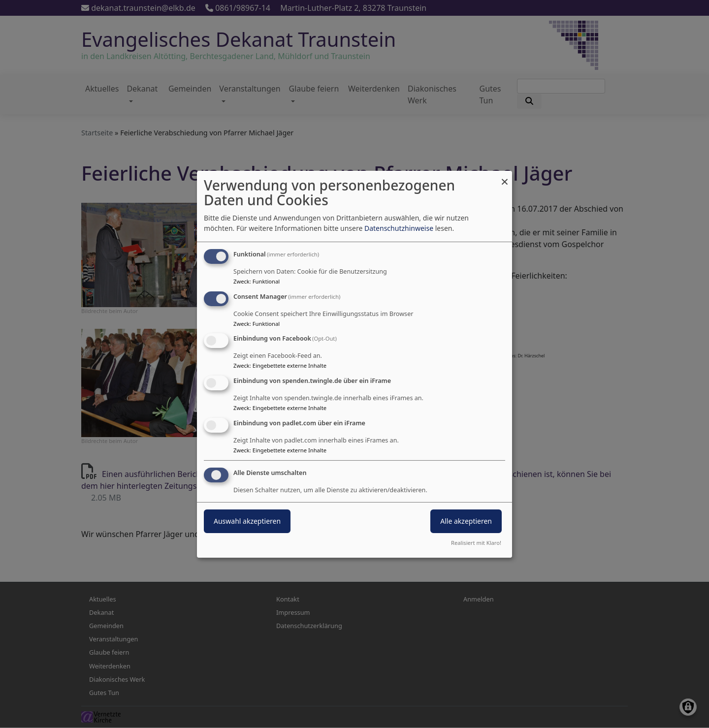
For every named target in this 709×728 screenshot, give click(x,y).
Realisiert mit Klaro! (476, 543)
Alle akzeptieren (466, 521)
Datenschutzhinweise (399, 228)
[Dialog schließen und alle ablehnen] (505, 176)
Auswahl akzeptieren (247, 521)
